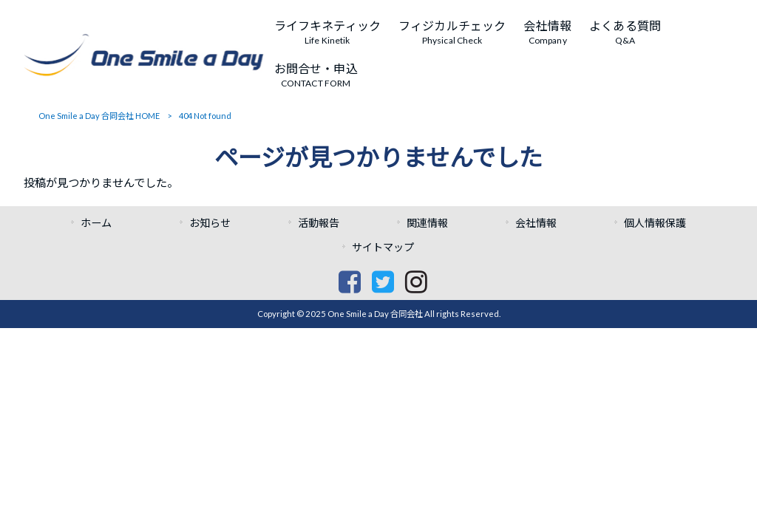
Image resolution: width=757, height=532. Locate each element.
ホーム (101, 223)
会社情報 (536, 223)
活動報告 (319, 223)
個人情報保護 (655, 223)
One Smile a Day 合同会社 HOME (99, 116)
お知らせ (210, 223)
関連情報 (427, 223)
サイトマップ (383, 247)
